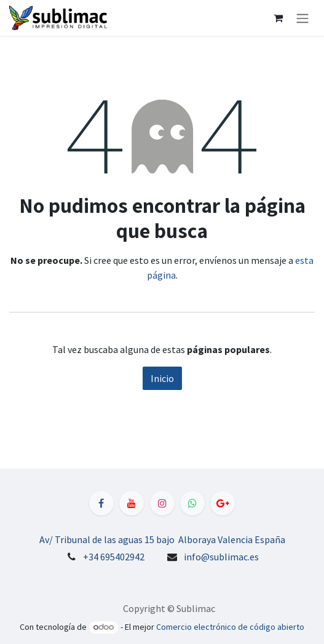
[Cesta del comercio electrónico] (278, 18)
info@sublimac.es (221, 557)
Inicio (162, 378)
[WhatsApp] (192, 503)
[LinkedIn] (223, 503)
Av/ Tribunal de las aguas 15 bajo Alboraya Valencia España (162, 539)
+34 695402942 (114, 557)
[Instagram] (162, 503)
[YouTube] (132, 503)
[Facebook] (101, 503)
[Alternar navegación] (302, 18)
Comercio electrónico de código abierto (230, 627)
